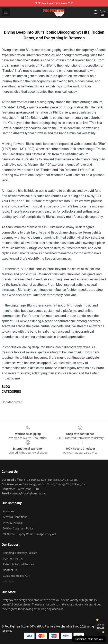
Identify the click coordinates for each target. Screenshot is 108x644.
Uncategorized (12, 402)
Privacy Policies (13, 523)
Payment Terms (13, 559)
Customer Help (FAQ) (16, 576)
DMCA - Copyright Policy (18, 528)
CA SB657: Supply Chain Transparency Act (30, 534)
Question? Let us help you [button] (89, 639)
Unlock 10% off (100, 626)
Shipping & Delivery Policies (20, 553)
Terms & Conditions (15, 517)
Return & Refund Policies (18, 564)
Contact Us (10, 570)
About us (9, 511)
